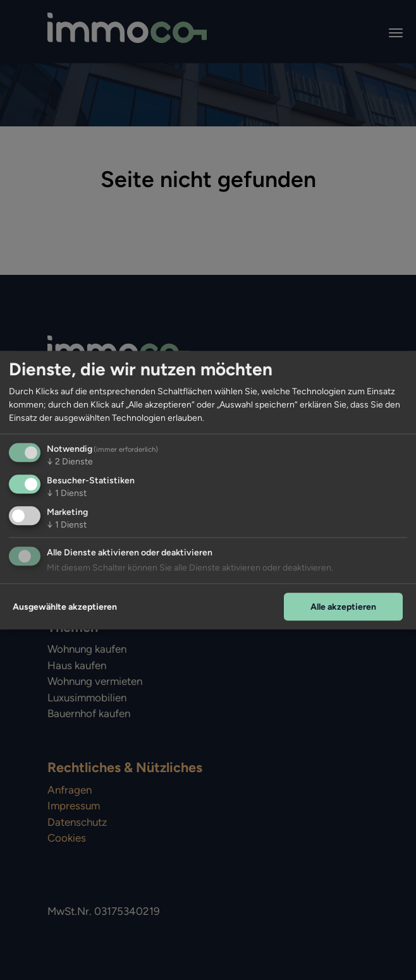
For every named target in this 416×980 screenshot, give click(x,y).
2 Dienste (70, 462)
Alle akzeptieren (343, 607)
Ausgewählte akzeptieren (65, 607)
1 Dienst (67, 493)
